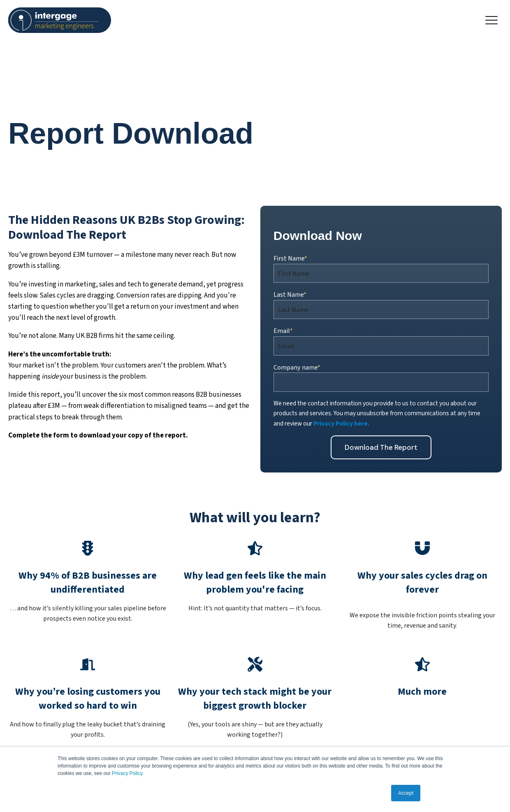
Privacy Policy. (128, 774)
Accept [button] (406, 793)
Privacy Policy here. (341, 423)
